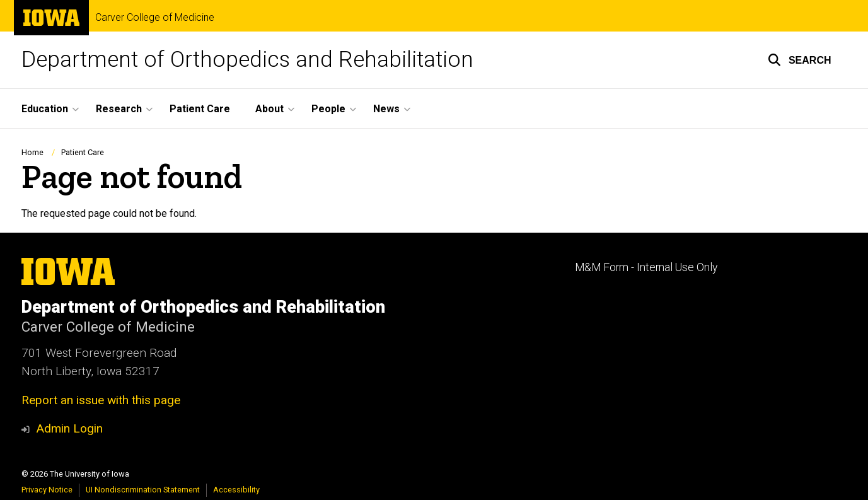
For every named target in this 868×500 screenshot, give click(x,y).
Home (32, 152)
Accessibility (236, 490)
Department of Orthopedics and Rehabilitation (247, 60)
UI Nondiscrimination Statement (143, 490)
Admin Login (69, 428)
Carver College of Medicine (155, 18)
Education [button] (45, 109)
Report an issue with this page (101, 400)
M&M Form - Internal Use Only (646, 267)
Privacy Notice (47, 490)
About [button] (269, 109)
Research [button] (119, 109)
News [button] (386, 109)
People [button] (328, 109)
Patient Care (200, 109)
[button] (800, 60)
